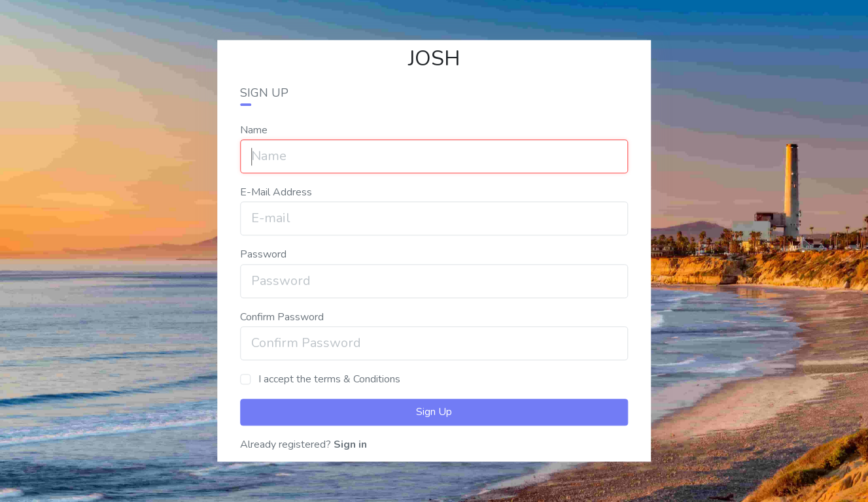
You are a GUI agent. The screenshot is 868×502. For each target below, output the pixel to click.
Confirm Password (282, 317)
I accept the (328, 379)
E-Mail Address (276, 193)
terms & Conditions (357, 379)
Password (263, 255)
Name (254, 130)
